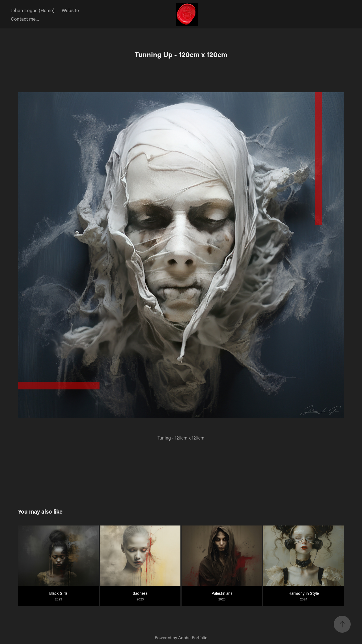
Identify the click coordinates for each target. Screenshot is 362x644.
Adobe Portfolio (193, 637)
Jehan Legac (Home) (33, 10)
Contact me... (25, 19)
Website (70, 10)
